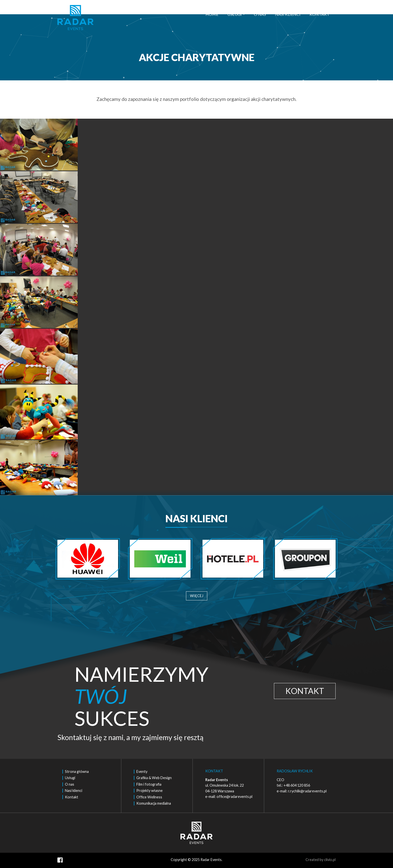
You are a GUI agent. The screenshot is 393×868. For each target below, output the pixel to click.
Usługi (235, 14)
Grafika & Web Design (154, 778)
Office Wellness (149, 797)
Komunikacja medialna (154, 803)
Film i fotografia (149, 784)
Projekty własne (150, 791)
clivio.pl (330, 860)
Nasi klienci (288, 14)
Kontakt (320, 14)
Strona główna (77, 771)
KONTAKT (305, 691)
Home (212, 14)
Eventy (142, 771)
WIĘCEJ (197, 596)
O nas (260, 14)
